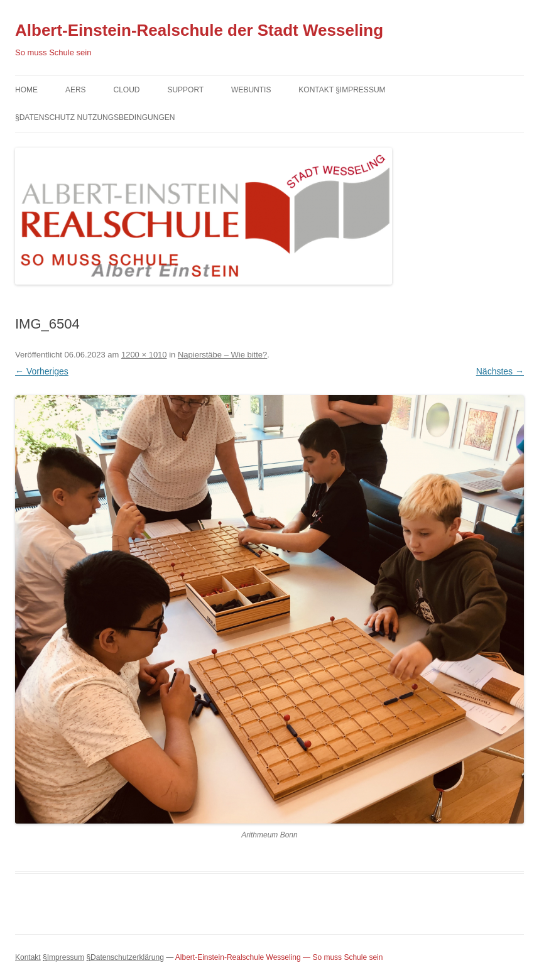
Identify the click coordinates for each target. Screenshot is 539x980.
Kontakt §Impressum (342, 90)
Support (185, 90)
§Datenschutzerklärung (125, 957)
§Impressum (63, 957)
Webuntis (251, 90)
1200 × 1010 (144, 355)
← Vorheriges (42, 371)
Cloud (126, 90)
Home (26, 90)
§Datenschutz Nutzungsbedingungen (95, 117)
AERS (76, 90)
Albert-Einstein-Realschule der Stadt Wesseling (199, 30)
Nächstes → (500, 371)
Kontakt (28, 957)
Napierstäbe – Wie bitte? (222, 355)
